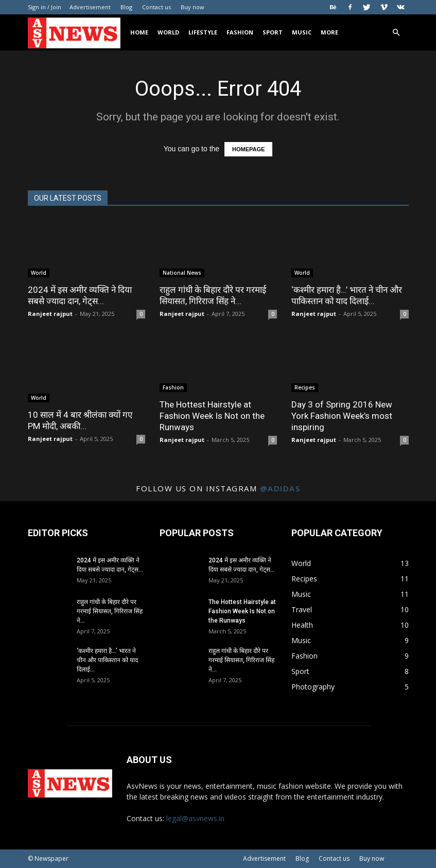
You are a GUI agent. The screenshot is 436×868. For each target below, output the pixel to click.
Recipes (305, 387)
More (329, 32)
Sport (273, 32)
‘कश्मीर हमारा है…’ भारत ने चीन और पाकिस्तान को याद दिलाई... (107, 660)
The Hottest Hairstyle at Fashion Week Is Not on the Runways (212, 416)
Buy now (193, 7)
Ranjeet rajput (50, 314)
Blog (126, 7)
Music (302, 32)
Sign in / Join (45, 7)
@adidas (280, 488)
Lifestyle (203, 32)
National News (182, 273)
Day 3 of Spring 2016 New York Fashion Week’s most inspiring (342, 416)
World (168, 32)
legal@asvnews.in (195, 818)
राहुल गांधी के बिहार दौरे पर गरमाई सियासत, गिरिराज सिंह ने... (110, 611)
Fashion (240, 32)
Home (139, 32)
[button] (396, 33)
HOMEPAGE (248, 149)
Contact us (156, 7)
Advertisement (90, 7)
